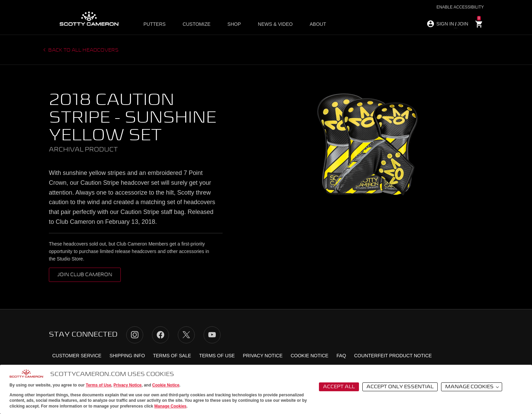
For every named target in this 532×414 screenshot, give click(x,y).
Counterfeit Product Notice (393, 356)
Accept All (339, 387)
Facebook (160, 335)
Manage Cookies (170, 406)
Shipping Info (127, 356)
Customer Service (77, 356)
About (307, 24)
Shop (230, 24)
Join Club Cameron (85, 275)
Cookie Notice (166, 385)
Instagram (135, 335)
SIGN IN (445, 24)
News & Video (268, 24)
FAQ (341, 356)
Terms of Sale (172, 356)
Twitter (186, 335)
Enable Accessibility (460, 7)
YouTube (212, 335)
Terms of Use (99, 385)
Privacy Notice (128, 385)
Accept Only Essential (400, 387)
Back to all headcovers (83, 50)
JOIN (463, 24)
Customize (196, 24)
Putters (157, 24)
